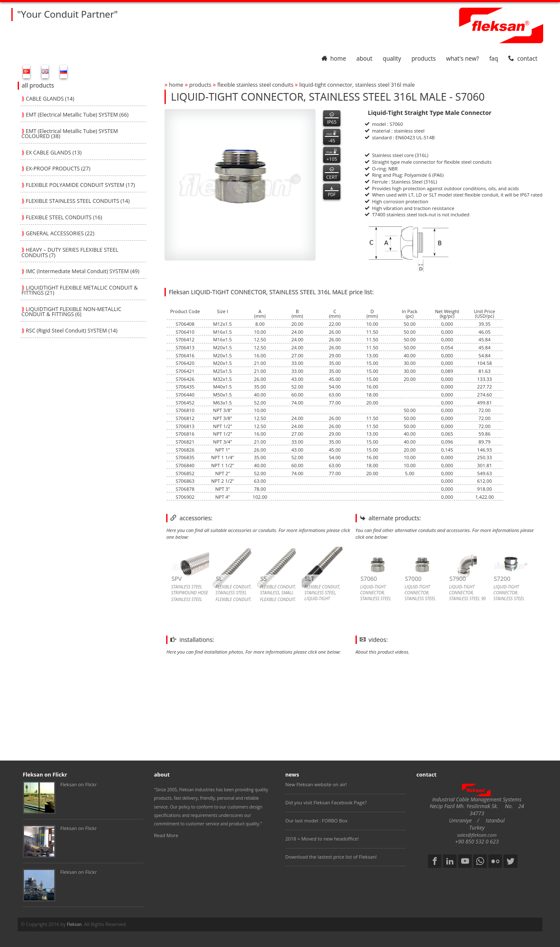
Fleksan (74, 924)
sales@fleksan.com (477, 835)
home (334, 58)
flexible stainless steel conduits (256, 85)
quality (392, 58)
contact (523, 58)
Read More (166, 835)
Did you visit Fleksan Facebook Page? (326, 802)
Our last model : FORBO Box (316, 821)
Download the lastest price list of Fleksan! (331, 857)
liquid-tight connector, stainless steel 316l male (357, 85)
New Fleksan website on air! (316, 784)
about (364, 58)
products (424, 58)
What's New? (462, 58)
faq (494, 58)
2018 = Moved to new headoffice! (322, 839)
